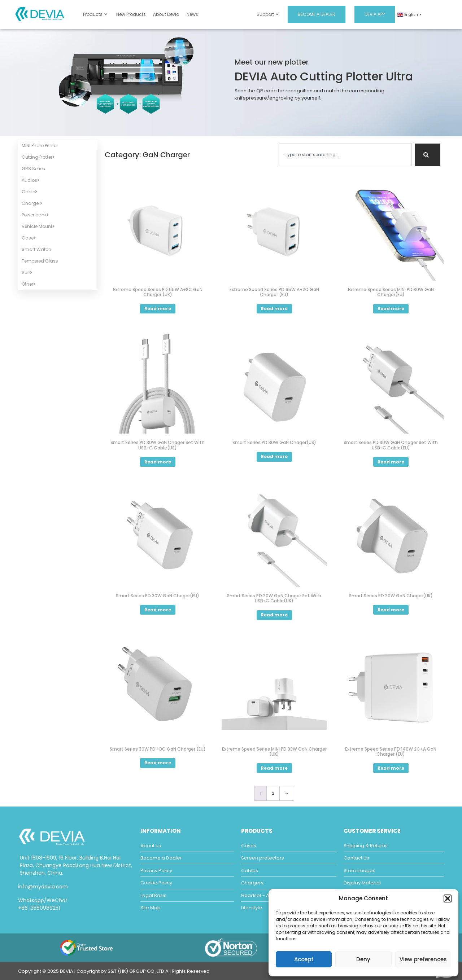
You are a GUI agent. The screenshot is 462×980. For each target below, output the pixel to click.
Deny (363, 959)
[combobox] (345, 155)
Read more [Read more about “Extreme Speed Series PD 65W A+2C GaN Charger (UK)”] (158, 309)
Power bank (35, 215)
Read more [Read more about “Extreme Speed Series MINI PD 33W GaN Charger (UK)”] (274, 768)
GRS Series (33, 169)
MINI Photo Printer (40, 146)
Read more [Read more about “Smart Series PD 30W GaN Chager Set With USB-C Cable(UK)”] (274, 615)
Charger (32, 203)
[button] (448, 898)
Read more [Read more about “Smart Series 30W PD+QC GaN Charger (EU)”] (158, 763)
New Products (131, 14)
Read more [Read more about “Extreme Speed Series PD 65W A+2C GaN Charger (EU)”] (274, 309)
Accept (304, 959)
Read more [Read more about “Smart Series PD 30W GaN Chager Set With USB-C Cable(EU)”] (391, 462)
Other (29, 284)
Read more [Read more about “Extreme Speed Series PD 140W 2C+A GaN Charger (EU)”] (391, 768)
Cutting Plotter (38, 157)
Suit (27, 273)
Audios (30, 180)
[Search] (428, 155)
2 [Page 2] (273, 793)
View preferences (423, 959)
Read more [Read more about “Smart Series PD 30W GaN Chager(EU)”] (158, 610)
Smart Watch (36, 249)
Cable (29, 192)
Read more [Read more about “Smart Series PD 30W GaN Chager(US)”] (274, 456)
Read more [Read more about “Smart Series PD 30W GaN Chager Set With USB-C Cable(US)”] (158, 462)
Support (268, 14)
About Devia (166, 14)
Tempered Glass (40, 261)
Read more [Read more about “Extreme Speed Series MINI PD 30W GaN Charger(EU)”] (391, 309)
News (192, 14)
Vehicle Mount (38, 226)
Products (95, 14)
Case (29, 238)
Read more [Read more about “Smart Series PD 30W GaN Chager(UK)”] (391, 610)
